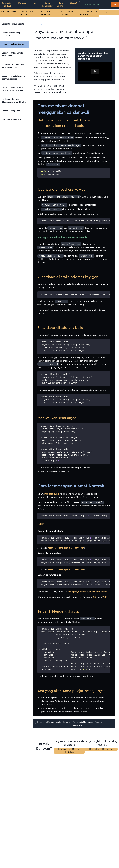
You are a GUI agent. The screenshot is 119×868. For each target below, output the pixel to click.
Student (73, 3)
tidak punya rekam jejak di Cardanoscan (88, 592)
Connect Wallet (93, 4)
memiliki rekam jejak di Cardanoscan (66, 548)
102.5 (105, 597)
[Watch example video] (95, 71)
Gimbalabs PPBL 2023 (7, 4)
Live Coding (60, 4)
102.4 (95, 597)
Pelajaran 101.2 (52, 494)
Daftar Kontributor (47, 4)
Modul (35, 3)
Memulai (22, 3)
